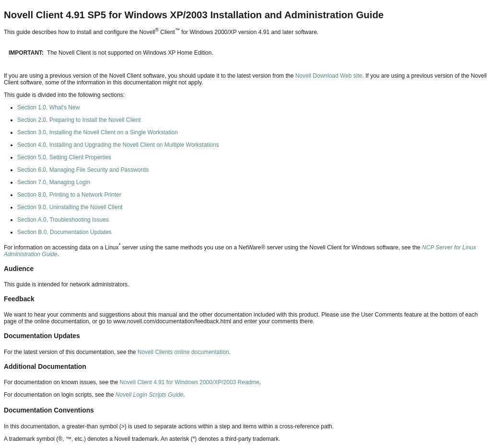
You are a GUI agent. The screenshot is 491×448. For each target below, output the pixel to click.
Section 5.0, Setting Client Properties (64, 157)
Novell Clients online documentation (183, 352)
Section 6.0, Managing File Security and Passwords (83, 170)
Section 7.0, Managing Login (54, 182)
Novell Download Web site (328, 76)
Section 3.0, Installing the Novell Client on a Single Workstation (98, 132)
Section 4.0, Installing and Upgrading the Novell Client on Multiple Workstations (118, 145)
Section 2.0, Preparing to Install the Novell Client (79, 120)
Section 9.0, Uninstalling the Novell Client (70, 207)
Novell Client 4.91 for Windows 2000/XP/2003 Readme (189, 382)
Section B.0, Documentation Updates (64, 232)
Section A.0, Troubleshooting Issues (63, 220)
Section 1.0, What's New (48, 107)
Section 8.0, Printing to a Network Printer (69, 195)
